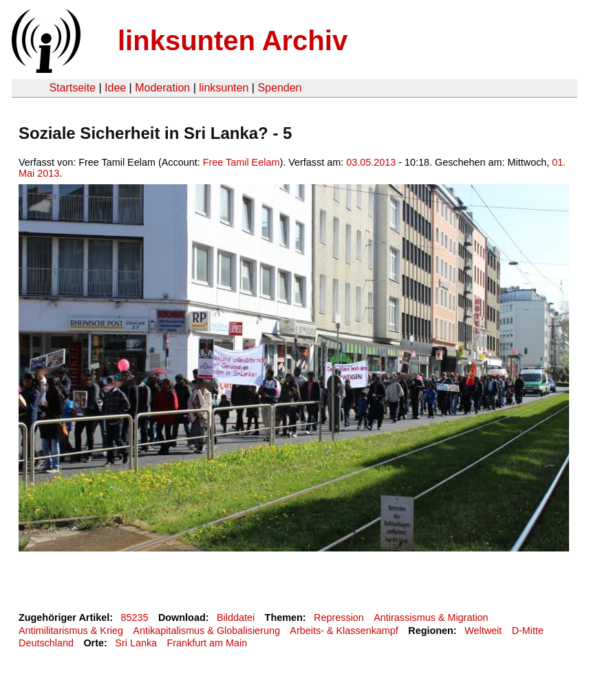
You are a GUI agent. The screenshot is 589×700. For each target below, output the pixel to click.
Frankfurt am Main (207, 643)
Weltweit (483, 631)
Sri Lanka (136, 643)
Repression (339, 617)
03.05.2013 (371, 162)
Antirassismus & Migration (431, 617)
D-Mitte (528, 631)
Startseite (72, 88)
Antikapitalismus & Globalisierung (206, 631)
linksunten (224, 88)
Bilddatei (236, 617)
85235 (135, 617)
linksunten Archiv (233, 41)
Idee (115, 88)
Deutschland (46, 643)
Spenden (279, 88)
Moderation (162, 88)
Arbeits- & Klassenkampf (344, 631)
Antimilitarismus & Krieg (71, 631)
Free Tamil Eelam (242, 162)
